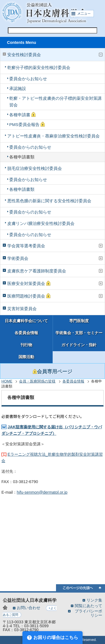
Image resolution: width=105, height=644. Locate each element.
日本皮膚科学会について (26, 321)
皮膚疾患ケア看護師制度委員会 (37, 271)
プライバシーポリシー (88, 613)
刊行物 (26, 345)
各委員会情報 (26, 333)
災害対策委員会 (22, 309)
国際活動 (26, 357)
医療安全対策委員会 (29, 283)
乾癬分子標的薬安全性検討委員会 (39, 67)
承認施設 (18, 88)
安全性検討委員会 (24, 55)
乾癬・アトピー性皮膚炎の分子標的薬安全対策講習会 (55, 102)
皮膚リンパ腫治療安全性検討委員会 (41, 223)
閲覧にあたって (88, 606)
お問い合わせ (29, 608)
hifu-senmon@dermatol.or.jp (42, 492)
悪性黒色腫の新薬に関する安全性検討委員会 (49, 201)
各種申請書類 (22, 157)
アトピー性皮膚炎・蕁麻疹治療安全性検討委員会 (53, 136)
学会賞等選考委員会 (26, 246)
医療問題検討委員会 (29, 296)
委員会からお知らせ (28, 79)
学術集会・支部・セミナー (79, 333)
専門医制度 (79, 321)
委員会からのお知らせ (30, 147)
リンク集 (94, 600)
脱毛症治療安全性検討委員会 (35, 168)
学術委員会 (18, 258)
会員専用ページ (53, 372)
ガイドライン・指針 (79, 345)
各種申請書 (22, 115)
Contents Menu (22, 42)
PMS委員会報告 (27, 124)
